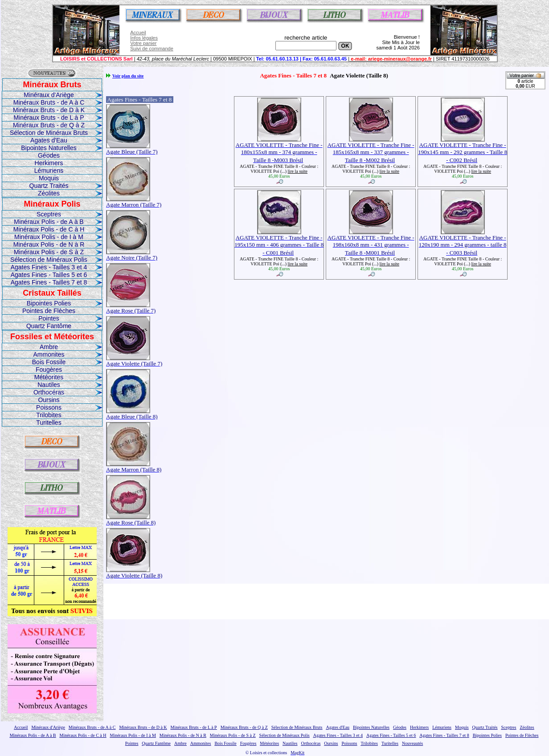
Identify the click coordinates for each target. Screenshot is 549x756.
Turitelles (49, 423)
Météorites (49, 377)
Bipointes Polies (49, 303)
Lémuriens (49, 171)
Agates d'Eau (49, 140)
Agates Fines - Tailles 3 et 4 (49, 267)
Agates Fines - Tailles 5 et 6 (49, 275)
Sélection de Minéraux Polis (49, 260)
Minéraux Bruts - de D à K (49, 110)
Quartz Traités (49, 186)
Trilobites (49, 415)
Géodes (49, 155)
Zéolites (49, 193)
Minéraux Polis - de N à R (49, 244)
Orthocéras (49, 392)
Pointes (49, 318)
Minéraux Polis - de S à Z (49, 252)
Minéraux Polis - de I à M (49, 237)
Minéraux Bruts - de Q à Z (49, 125)
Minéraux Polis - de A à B (49, 222)
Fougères (49, 370)
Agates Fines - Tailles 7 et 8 (49, 282)
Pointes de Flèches (49, 311)
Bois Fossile (49, 362)
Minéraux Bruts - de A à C (49, 102)
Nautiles (49, 385)
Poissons (49, 407)
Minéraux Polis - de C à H (49, 229)
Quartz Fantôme (49, 326)
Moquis (49, 178)
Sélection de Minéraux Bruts (49, 133)
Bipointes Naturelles (49, 148)
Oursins (49, 400)
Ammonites (49, 354)
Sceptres (49, 214)
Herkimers (49, 163)
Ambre (49, 347)
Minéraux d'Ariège (49, 95)
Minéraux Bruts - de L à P (49, 118)
